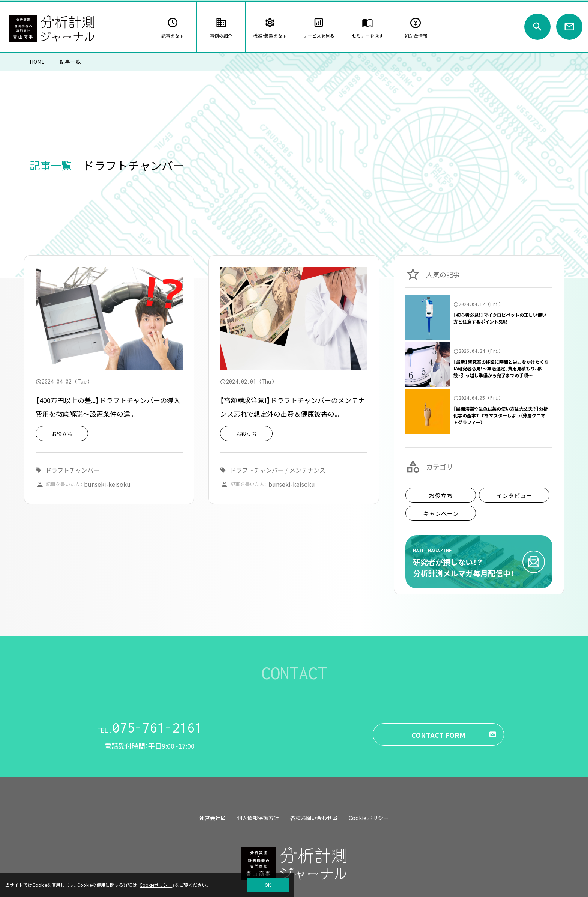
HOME (37, 62)
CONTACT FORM (438, 735)
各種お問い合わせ (314, 818)
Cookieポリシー (156, 885)
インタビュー (514, 495)
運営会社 (213, 818)
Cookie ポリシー (369, 818)
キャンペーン (441, 513)
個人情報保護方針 (258, 818)
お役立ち (441, 495)
